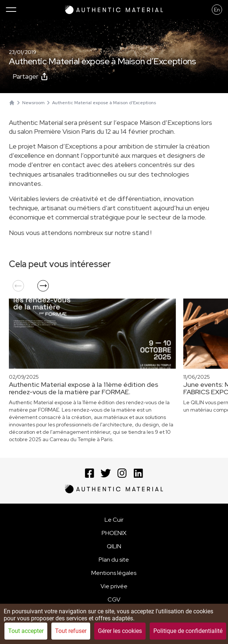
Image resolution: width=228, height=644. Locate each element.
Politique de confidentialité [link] (188, 631)
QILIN (114, 546)
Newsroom (33, 103)
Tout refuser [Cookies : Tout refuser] (71, 631)
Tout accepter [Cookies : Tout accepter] (26, 631)
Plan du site (114, 560)
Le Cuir (114, 520)
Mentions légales (114, 573)
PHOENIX (114, 533)
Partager (30, 76)
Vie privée (114, 586)
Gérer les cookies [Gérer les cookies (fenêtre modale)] (120, 631)
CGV (114, 599)
